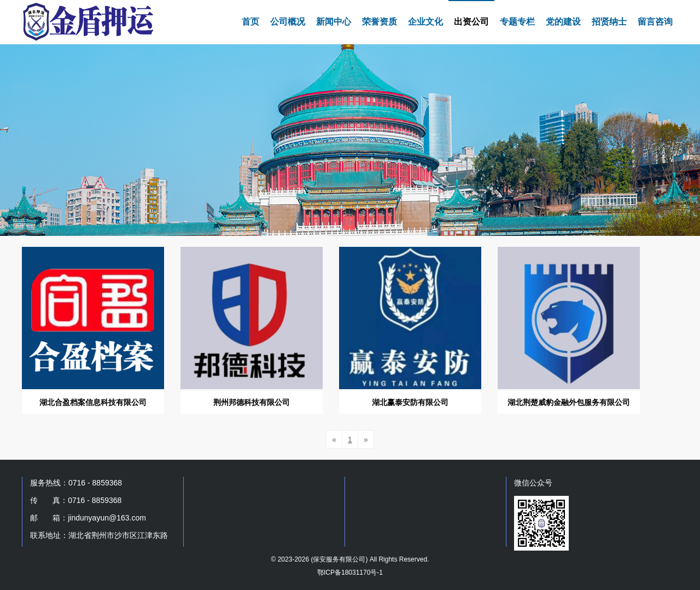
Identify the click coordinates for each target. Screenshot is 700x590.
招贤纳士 (609, 22)
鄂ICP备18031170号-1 (350, 572)
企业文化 (425, 22)
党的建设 (563, 22)
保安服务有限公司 (339, 559)
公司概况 (288, 22)
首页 (250, 22)
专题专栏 (517, 22)
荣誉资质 (380, 22)
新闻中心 (334, 22)
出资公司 (471, 22)
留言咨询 (655, 22)
